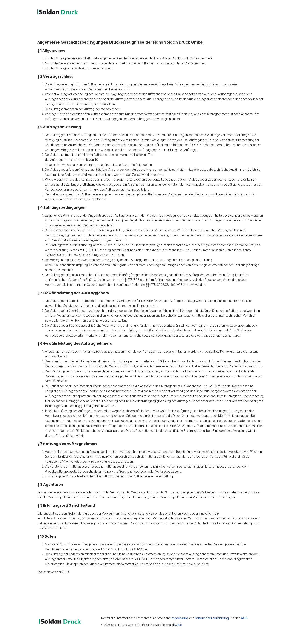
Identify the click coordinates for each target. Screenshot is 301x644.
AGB (244, 619)
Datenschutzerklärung (212, 619)
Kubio (178, 626)
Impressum (179, 619)
